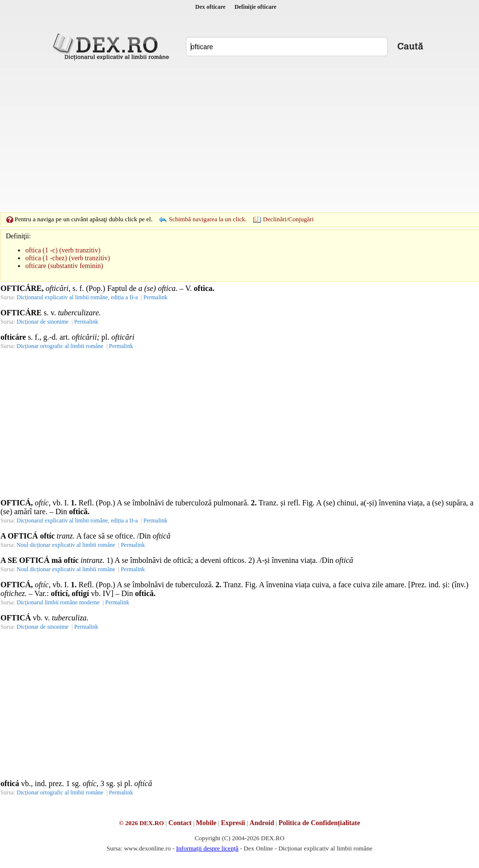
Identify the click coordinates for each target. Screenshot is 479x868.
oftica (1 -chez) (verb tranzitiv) (68, 258)
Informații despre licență (207, 848)
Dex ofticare (210, 7)
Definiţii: (18, 236)
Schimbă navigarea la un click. (208, 219)
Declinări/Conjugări (288, 219)
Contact (180, 823)
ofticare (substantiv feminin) (64, 266)
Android (262, 823)
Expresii (233, 823)
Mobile (206, 823)
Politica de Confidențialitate (319, 823)
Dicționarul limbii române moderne (58, 602)
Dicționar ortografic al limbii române (60, 346)
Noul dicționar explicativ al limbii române (66, 545)
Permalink (155, 297)
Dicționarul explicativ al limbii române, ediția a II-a (77, 297)
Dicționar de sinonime (43, 322)
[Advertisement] (224, 136)
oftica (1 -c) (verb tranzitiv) (63, 250)
